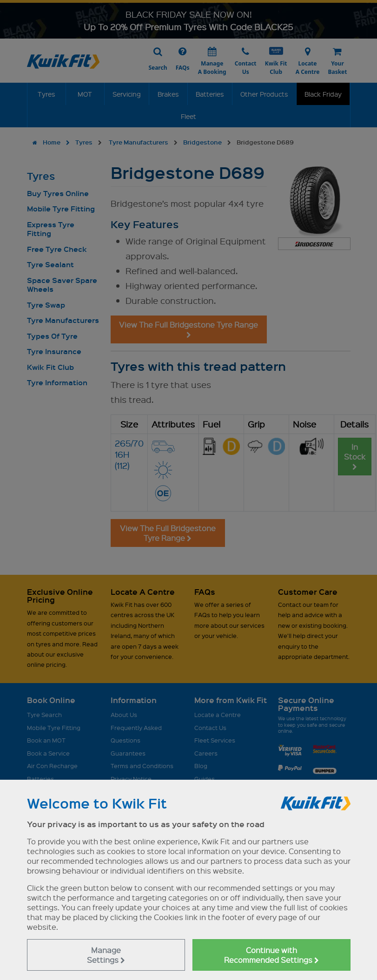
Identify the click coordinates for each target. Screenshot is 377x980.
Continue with (271, 955)
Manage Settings (106, 955)
